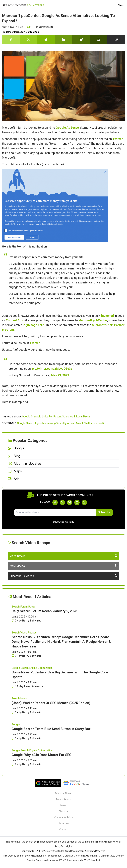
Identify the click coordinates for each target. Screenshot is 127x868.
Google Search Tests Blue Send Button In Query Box (51, 729)
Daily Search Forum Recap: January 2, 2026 (44, 611)
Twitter (118, 139)
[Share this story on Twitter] (28, 40)
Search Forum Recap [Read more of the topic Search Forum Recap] (24, 607)
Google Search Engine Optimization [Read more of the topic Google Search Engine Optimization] (32, 668)
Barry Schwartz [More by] (46, 27)
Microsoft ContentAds (27, 32)
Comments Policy (64, 817)
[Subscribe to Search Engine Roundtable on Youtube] (77, 502)
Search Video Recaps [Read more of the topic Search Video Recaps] (24, 633)
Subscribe (104, 512)
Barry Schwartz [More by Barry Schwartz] (32, 621)
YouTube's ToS (92, 860)
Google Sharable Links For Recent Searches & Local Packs (56, 417)
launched (108, 316)
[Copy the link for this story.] (116, 40)
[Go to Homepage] (23, 5)
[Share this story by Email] (99, 40)
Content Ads (14, 320)
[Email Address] (55, 512)
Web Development (75, 851)
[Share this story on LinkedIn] (63, 40)
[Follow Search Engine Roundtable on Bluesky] (70, 502)
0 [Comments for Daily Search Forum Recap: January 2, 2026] (14, 621)
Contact (63, 829)
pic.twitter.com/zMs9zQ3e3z (52, 369)
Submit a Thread (63, 793)
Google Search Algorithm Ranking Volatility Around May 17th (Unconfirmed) (60, 423)
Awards (64, 805)
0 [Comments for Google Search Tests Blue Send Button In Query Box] (14, 738)
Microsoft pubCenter (93, 320)
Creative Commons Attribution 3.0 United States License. (94, 856)
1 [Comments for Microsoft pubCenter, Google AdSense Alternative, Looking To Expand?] (29, 27)
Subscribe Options (63, 522)
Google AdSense (67, 128)
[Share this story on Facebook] (11, 40)
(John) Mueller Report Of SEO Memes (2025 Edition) (51, 703)
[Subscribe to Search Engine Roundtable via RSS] (84, 502)
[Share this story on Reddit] (46, 40)
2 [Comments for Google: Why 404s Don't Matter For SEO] (14, 764)
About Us (63, 811)
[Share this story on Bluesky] (81, 40)
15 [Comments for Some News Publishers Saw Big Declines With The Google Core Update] (15, 686)
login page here (33, 325)
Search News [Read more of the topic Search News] (19, 698)
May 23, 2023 (60, 375)
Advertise (64, 823)
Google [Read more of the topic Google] (16, 724)
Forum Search (64, 799)
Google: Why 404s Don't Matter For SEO (42, 755)
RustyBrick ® (53, 851)
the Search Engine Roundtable (38, 842)
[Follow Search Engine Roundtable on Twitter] (62, 502)
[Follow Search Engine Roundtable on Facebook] (55, 502)
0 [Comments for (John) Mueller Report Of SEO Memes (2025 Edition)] (14, 712)
